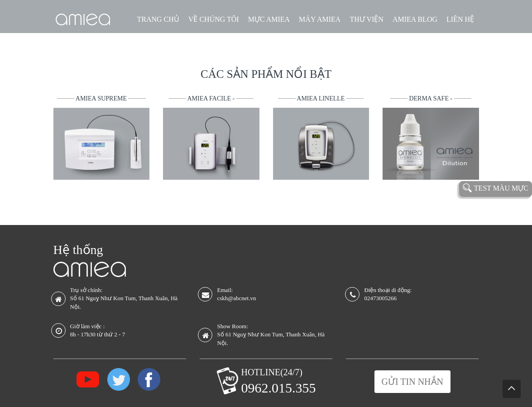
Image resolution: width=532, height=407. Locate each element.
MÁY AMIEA (320, 19)
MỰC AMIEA (269, 19)
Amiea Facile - (212, 98)
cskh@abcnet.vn (236, 298)
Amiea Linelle (321, 98)
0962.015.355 (278, 388)
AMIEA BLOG (415, 19)
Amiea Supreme (102, 98)
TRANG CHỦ (158, 19)
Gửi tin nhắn (412, 382)
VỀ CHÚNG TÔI (214, 19)
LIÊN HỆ (460, 19)
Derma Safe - (431, 98)
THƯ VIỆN (366, 19)
